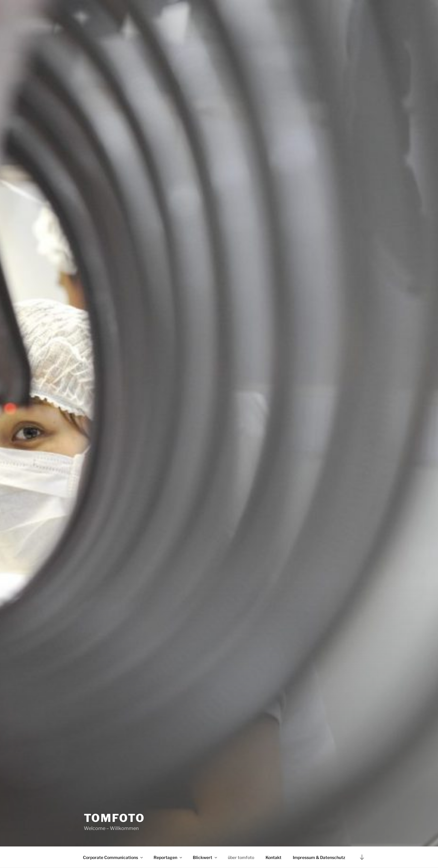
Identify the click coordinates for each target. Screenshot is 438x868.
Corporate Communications (113, 857)
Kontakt (273, 857)
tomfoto (114, 818)
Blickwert (205, 857)
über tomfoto (241, 857)
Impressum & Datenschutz (319, 857)
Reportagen (168, 857)
